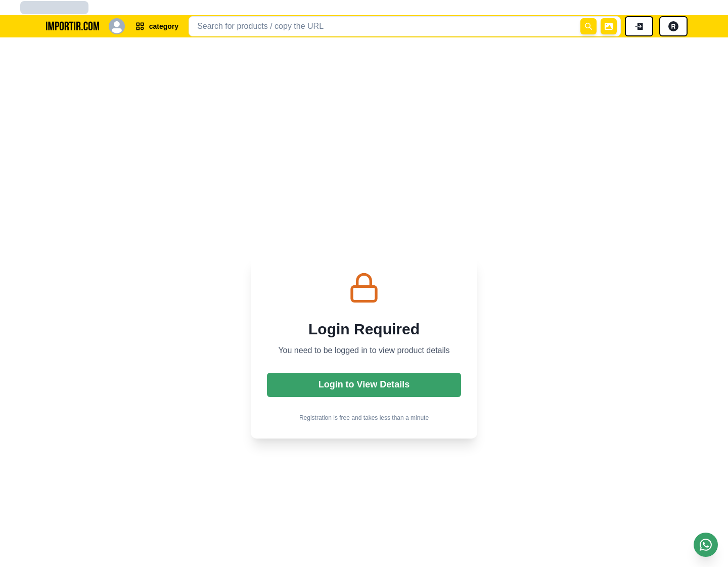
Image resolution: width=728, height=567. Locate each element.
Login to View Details (364, 384)
